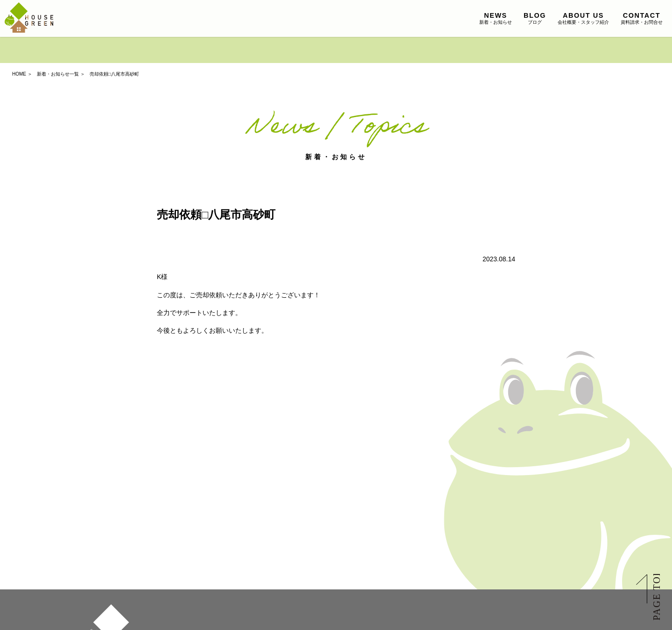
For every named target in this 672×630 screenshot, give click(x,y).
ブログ (535, 18)
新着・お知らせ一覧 (58, 74)
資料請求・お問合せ (642, 18)
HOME (19, 74)
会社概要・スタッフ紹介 (583, 18)
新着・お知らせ (496, 18)
